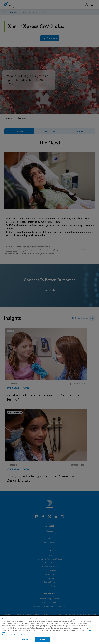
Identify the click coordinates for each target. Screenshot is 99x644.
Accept (42, 639)
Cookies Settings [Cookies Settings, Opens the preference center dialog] (25, 639)
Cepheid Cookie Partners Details (14, 635)
